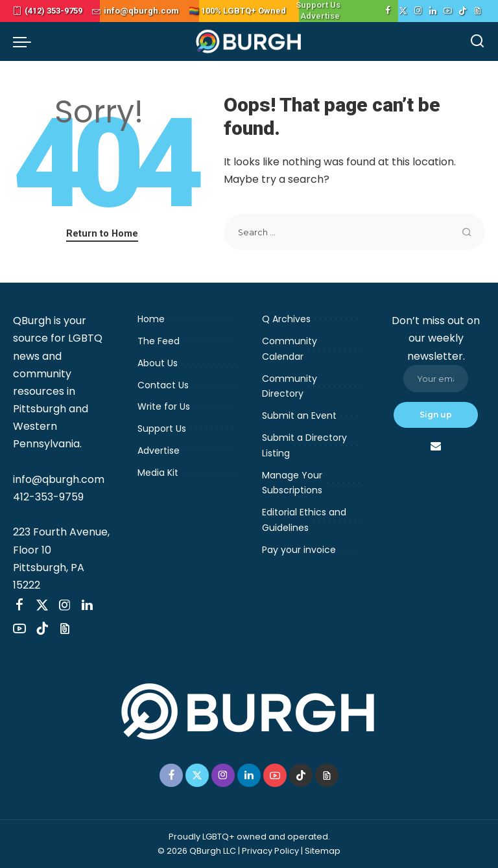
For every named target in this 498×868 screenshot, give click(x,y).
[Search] (477, 41)
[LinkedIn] (433, 11)
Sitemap (323, 851)
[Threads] (478, 11)
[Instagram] (418, 11)
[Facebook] (388, 11)
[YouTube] (448, 11)
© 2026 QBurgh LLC (197, 851)
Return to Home (102, 233)
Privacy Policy (270, 851)
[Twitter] (403, 11)
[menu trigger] (25, 41)
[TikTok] (463, 11)
